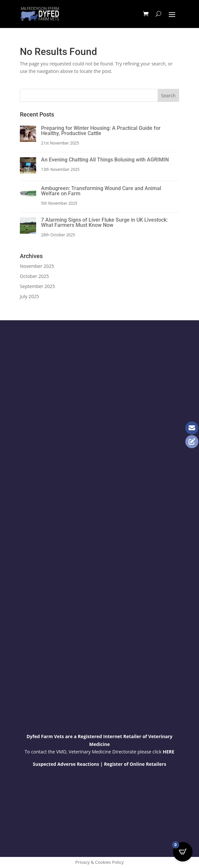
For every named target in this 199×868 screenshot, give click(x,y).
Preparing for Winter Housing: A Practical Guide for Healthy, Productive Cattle (101, 131)
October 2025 (34, 276)
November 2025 (37, 266)
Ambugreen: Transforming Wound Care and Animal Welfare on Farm (101, 191)
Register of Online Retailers (135, 764)
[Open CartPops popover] (183, 852)
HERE (169, 752)
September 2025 (37, 286)
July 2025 (29, 296)
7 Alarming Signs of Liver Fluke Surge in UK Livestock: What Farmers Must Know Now (104, 222)
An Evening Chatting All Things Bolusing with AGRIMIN (105, 160)
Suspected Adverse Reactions (66, 764)
